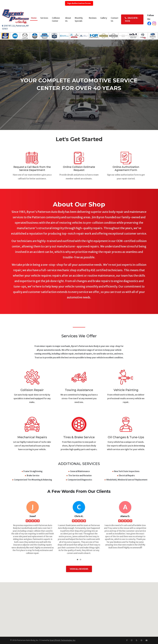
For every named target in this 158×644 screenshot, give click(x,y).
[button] (78, 560)
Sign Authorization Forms (79, 3)
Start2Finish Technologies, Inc (63, 640)
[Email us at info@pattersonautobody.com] (147, 640)
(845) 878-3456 (132, 19)
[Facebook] (127, 640)
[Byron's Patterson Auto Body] (16, 17)
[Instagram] (132, 640)
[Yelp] (137, 640)
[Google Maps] (141, 640)
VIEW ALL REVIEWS (79, 569)
